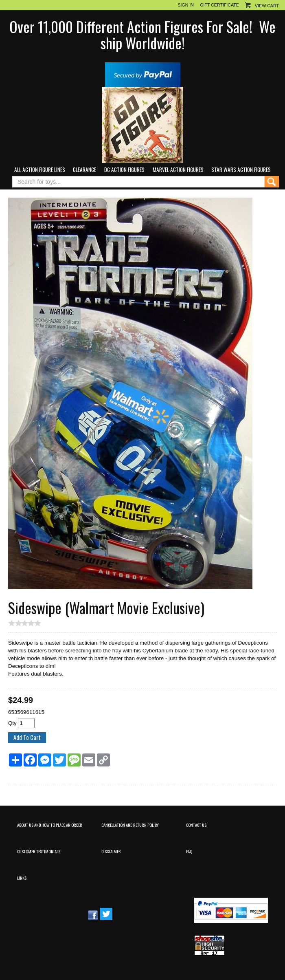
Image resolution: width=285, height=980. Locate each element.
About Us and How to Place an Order (50, 825)
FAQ (189, 851)
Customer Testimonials (39, 851)
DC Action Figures (124, 170)
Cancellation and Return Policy (130, 825)
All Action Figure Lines (40, 170)
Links (22, 878)
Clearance (84, 170)
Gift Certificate (219, 5)
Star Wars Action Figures (241, 170)
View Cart (267, 6)
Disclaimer (111, 851)
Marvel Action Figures (178, 170)
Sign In (186, 5)
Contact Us (196, 825)
